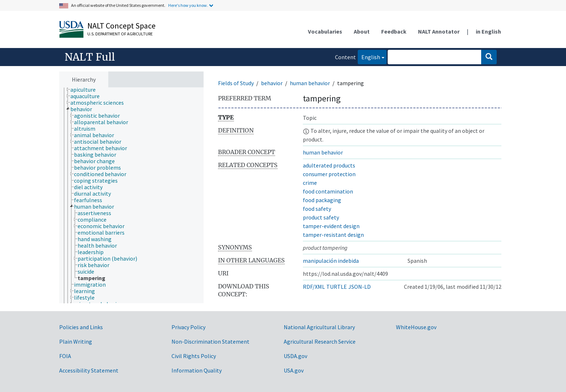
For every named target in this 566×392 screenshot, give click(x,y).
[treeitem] (86, 90)
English (369, 56)
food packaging (322, 200)
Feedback (394, 31)
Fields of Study (236, 83)
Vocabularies (325, 31)
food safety (317, 209)
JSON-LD (360, 287)
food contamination (328, 191)
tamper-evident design (331, 226)
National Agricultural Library (319, 327)
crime (310, 183)
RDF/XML (314, 287)
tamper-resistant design (333, 235)
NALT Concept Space (121, 26)
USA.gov (294, 370)
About (362, 31)
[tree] (131, 195)
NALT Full (90, 57)
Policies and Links (81, 327)
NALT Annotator (439, 31)
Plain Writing (76, 341)
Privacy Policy (188, 327)
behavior (272, 83)
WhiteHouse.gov (416, 327)
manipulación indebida (331, 261)
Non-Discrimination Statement (210, 341)
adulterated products (329, 165)
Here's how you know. (188, 5)
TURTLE (337, 287)
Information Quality (197, 370)
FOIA (65, 356)
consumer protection (329, 174)
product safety (321, 217)
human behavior (310, 83)
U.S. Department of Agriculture (120, 34)
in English (488, 31)
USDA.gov (295, 356)
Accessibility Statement (89, 370)
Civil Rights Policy (194, 356)
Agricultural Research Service (320, 341)
